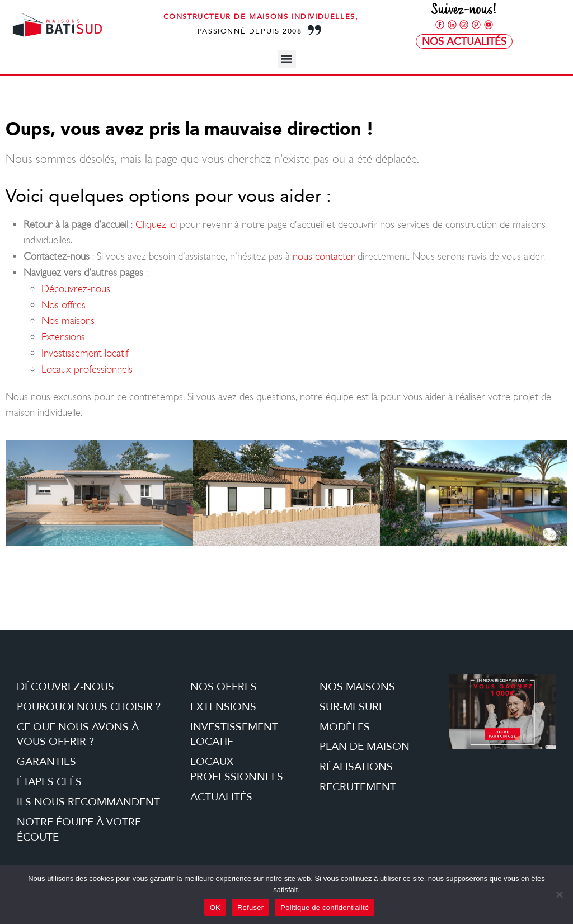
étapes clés (49, 782)
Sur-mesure (352, 707)
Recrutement (358, 787)
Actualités (221, 797)
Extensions (63, 337)
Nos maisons (68, 320)
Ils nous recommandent (88, 802)
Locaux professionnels (87, 369)
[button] (287, 59)
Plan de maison (365, 747)
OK (215, 907)
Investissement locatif (85, 353)
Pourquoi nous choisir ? (89, 707)
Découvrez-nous (76, 289)
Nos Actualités (464, 41)
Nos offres (64, 305)
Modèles (345, 727)
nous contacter (324, 256)
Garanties (46, 762)
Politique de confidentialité (325, 907)
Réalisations (356, 767)
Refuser (250, 907)
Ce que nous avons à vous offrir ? (78, 735)
